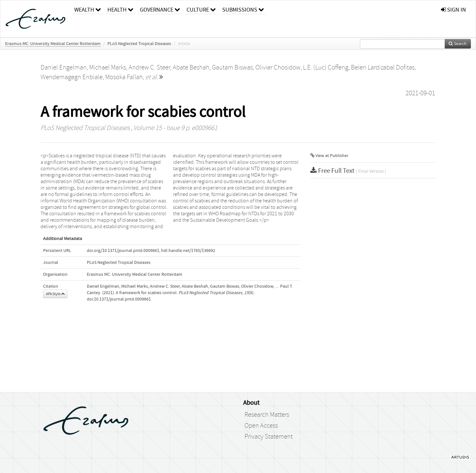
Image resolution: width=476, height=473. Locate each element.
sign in (453, 10)
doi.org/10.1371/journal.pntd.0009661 (123, 251)
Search (458, 44)
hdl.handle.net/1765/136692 (188, 251)
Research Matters (267, 415)
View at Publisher (329, 156)
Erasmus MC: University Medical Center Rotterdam (53, 44)
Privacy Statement (269, 437)
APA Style (55, 294)
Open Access (261, 426)
